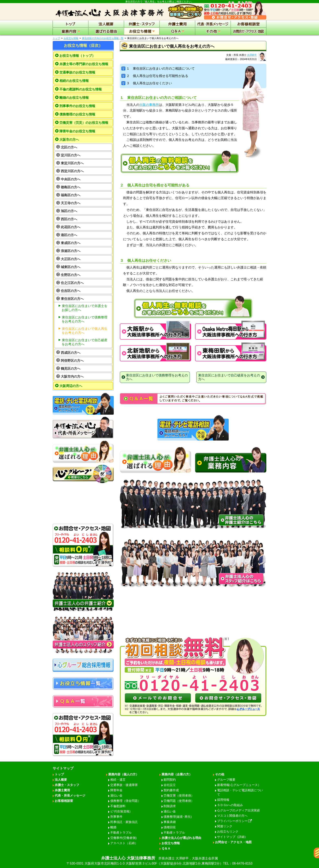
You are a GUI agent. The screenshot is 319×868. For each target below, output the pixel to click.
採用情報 (223, 800)
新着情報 (239, 785)
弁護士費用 (62, 790)
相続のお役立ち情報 (74, 81)
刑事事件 (116, 817)
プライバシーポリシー (235, 821)
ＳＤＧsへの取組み (230, 805)
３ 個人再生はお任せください (147, 83)
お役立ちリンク (228, 831)
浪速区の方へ (71, 251)
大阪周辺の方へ (71, 386)
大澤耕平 (252, 55)
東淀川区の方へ (72, 163)
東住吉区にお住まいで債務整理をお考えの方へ (85, 319)
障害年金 (116, 790)
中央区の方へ (71, 179)
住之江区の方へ (72, 283)
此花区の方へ (71, 227)
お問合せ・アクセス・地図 (233, 842)
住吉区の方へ (71, 291)
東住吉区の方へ (72, 299)
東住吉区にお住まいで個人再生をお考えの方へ (85, 331)
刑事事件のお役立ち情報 (77, 106)
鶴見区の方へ (71, 369)
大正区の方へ (71, 259)
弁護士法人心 (159, 861)
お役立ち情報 (71, 38)
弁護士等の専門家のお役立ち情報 (84, 64)
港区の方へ (69, 235)
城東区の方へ (71, 267)
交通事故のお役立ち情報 (77, 72)
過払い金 (116, 795)
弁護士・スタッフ (67, 785)
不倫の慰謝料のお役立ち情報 (81, 89)
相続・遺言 (118, 780)
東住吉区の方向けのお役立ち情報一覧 (103, 38)
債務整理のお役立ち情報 (77, 114)
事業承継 (170, 822)
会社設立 (170, 785)
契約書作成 (171, 790)
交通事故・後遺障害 (124, 785)
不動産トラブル (121, 832)
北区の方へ (69, 147)
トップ (56, 38)
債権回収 (170, 827)
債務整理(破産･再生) (178, 817)
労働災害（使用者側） (179, 795)
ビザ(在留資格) (120, 811)
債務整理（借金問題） (126, 801)
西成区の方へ (71, 353)
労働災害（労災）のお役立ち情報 (84, 123)
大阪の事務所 (149, 105)
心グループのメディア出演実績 (238, 810)
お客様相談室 (64, 801)
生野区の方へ (71, 275)
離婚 (113, 827)
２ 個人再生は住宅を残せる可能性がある (155, 76)
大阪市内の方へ (72, 376)
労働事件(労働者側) (123, 838)
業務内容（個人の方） (123, 774)
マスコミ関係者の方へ (232, 816)
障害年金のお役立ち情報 (77, 131)
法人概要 (61, 780)
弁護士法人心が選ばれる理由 (181, 838)
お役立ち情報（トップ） (77, 56)
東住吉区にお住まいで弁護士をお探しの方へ (85, 308)
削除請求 (170, 806)
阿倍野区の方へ (72, 361)
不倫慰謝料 (118, 806)
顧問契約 (170, 780)
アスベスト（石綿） (124, 843)
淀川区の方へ (71, 155)
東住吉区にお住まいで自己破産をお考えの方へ (85, 342)
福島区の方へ (71, 195)
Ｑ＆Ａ (166, 848)
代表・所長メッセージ (70, 795)
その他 (220, 774)
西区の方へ (69, 219)
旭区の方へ (69, 211)
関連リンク (225, 826)
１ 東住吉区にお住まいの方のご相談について (158, 68)
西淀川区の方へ (72, 171)
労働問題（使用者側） (179, 801)
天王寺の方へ (71, 203)
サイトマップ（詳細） (232, 837)
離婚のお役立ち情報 (74, 98)
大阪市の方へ (69, 140)
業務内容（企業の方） (177, 774)
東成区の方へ (71, 243)
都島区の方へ (71, 187)
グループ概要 (226, 780)
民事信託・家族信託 (124, 822)
